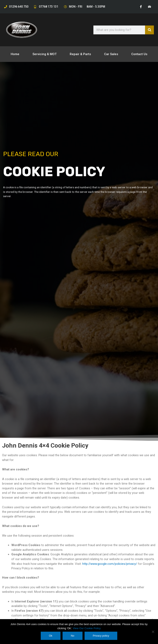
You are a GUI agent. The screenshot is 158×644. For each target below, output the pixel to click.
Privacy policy (101, 636)
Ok (51, 636)
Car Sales (111, 54)
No (73, 636)
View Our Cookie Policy (87, 628)
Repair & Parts (80, 54)
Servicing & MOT (45, 54)
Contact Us (139, 54)
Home (15, 54)
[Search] (149, 30)
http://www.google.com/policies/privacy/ (110, 564)
